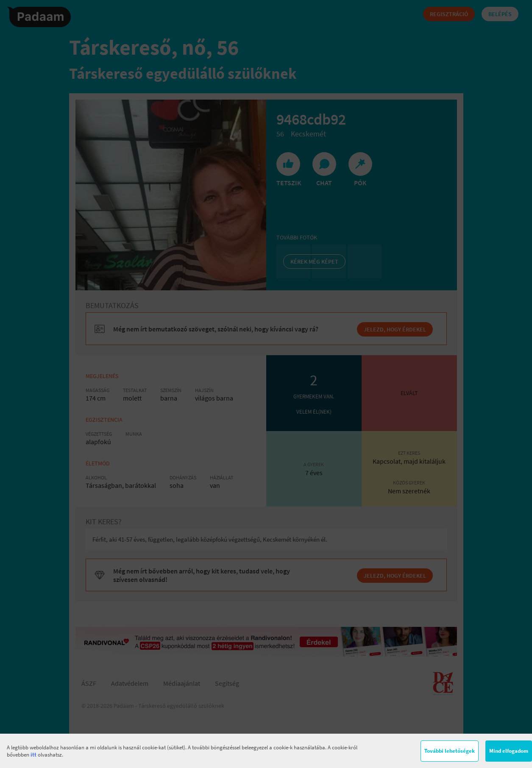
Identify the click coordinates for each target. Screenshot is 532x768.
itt (33, 755)
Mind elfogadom (509, 751)
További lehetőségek (450, 751)
